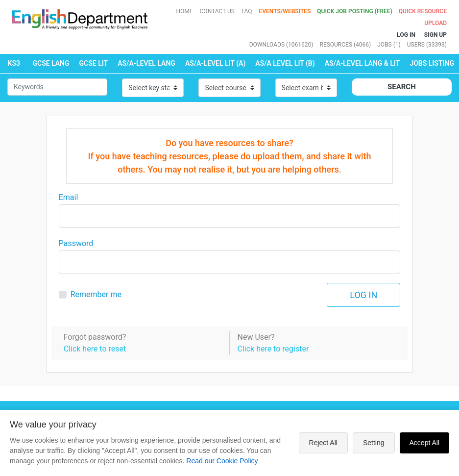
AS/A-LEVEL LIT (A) (215, 63)
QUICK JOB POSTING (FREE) (355, 11)
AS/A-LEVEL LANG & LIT (362, 63)
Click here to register (273, 349)
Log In (406, 35)
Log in (363, 295)
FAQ (247, 11)
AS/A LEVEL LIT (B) (285, 63)
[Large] (230, 216)
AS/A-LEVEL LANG (146, 63)
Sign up (435, 35)
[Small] (57, 87)
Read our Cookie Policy (222, 461)
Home (184, 11)
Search (402, 87)
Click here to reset (95, 349)
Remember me (96, 294)
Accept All (424, 443)
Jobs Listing (432, 63)
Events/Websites (286, 11)
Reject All (323, 443)
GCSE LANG (51, 63)
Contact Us (217, 11)
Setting (374, 443)
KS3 (14, 63)
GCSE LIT (94, 63)
